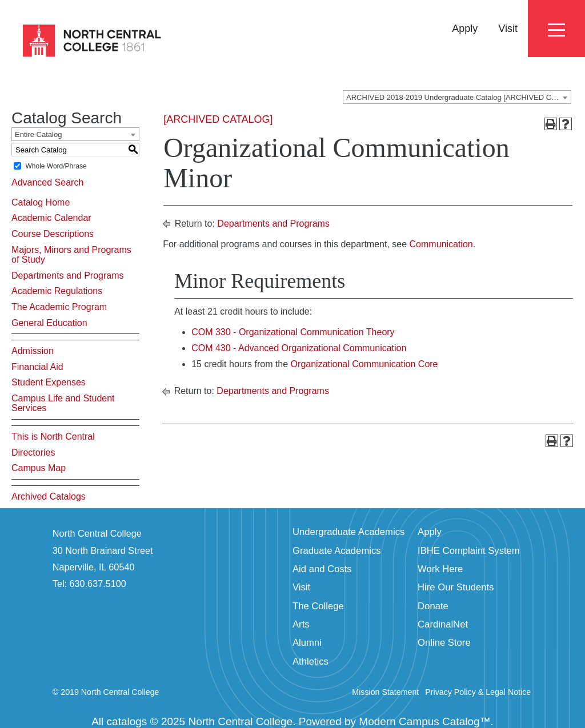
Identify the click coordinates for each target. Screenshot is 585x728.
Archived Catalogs (49, 496)
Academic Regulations (57, 291)
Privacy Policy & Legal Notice (478, 692)
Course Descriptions (53, 234)
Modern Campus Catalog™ (424, 721)
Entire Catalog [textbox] (38, 134)
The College (318, 606)
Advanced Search (47, 182)
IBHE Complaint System (469, 551)
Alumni (307, 643)
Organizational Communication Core (364, 364)
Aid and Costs (322, 569)
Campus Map (39, 468)
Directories (33, 453)
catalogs (127, 721)
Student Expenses (49, 382)
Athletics (310, 661)
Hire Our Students (456, 587)
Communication (441, 244)
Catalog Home (41, 202)
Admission (33, 351)
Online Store (444, 643)
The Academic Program (59, 307)
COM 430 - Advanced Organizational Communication (299, 348)
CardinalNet (443, 624)
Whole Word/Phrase (56, 166)
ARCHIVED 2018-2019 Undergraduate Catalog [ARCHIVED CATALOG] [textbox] (458, 97)
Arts (301, 624)
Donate (433, 606)
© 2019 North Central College (106, 692)
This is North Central (53, 437)
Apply (465, 29)
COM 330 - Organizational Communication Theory (293, 332)
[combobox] (457, 97)
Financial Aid (37, 367)
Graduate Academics (337, 551)
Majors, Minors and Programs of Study (71, 255)
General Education (49, 323)
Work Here (440, 569)
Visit (508, 29)
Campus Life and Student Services (63, 403)
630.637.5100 (98, 584)
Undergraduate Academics (348, 532)
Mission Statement (385, 692)
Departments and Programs (68, 275)
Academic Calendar (51, 218)
